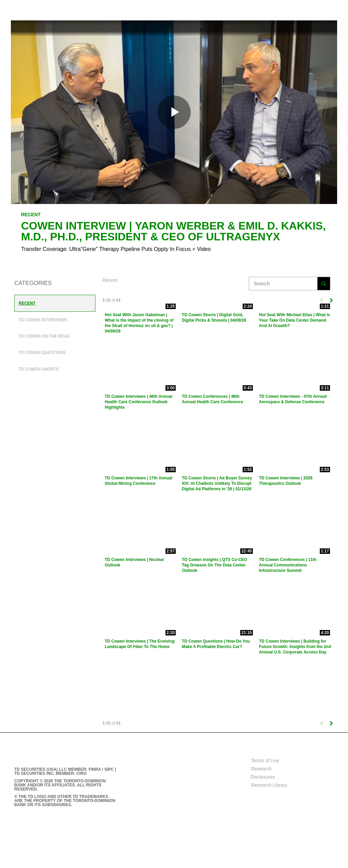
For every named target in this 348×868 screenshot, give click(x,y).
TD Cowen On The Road (44, 336)
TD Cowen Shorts (38, 369)
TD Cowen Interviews (43, 320)
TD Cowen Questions (42, 353)
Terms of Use (265, 761)
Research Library (269, 785)
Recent (27, 303)
